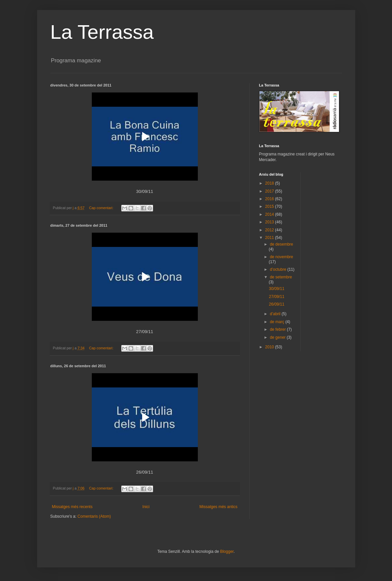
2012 (270, 230)
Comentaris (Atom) (94, 516)
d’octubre (279, 269)
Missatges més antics (219, 507)
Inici (146, 507)
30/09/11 (277, 289)
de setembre (281, 277)
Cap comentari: (102, 208)
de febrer (278, 329)
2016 (270, 199)
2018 (270, 183)
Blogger (227, 552)
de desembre (281, 244)
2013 (270, 222)
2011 (270, 238)
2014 (270, 214)
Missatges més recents (72, 507)
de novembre (281, 257)
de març (278, 322)
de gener (278, 337)
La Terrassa (102, 32)
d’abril (276, 314)
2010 (270, 347)
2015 (270, 206)
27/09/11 (277, 297)
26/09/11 (277, 304)
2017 (270, 191)
